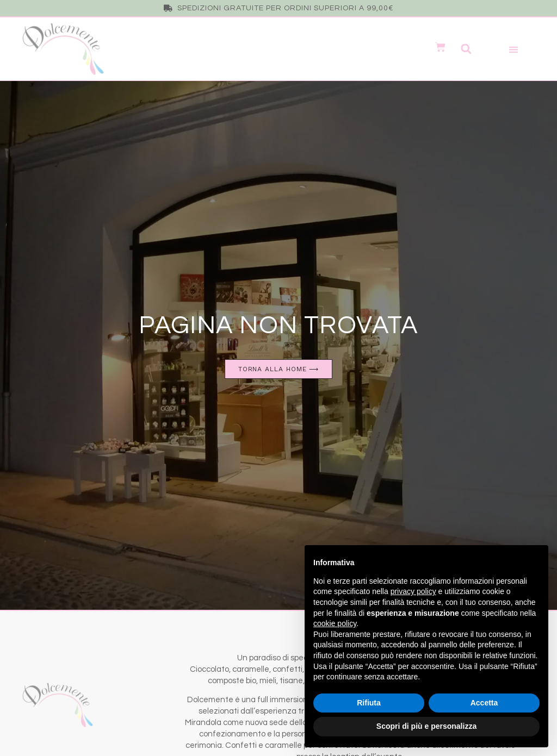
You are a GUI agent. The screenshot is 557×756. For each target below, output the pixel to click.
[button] (466, 49)
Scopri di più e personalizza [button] (426, 726)
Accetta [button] (484, 703)
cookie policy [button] (335, 623)
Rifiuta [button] (369, 703)
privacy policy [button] (413, 591)
